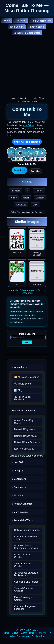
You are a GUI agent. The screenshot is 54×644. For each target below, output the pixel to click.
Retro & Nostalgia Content (23, 599)
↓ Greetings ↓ (19, 487)
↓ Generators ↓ (20, 479)
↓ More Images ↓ (21, 512)
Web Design (17, 27)
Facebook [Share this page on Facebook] (16, 191)
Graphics (21, 21)
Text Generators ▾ (41, 21)
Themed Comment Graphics (24, 589)
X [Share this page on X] (27, 191)
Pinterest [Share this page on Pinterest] (39, 191)
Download (20, 170)
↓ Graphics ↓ (19, 495)
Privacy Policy (44, 633)
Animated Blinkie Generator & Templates (26, 547)
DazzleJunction (31, 630)
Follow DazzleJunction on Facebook (27, 212)
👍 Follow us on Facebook (22, 398)
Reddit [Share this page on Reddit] (26, 198)
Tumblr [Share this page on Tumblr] (13, 198)
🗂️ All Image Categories (27, 377)
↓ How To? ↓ (18, 462)
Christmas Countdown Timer (25, 538)
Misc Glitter (39, 98)
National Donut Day (27, 442)
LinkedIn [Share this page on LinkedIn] (40, 198)
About (15, 633)
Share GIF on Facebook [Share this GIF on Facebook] (27, 142)
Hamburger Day (26, 436)
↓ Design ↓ (17, 471)
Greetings (25, 98)
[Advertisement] (27, 65)
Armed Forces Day (24, 422)
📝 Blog (18, 390)
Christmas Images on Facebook (25, 608)
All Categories (28, 633)
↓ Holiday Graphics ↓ (23, 504)
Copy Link (35, 171)
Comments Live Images (26, 582)
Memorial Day (25, 429)
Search (27, 342)
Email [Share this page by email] (35, 205)
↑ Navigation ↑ (19, 367)
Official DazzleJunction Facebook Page (28, 636)
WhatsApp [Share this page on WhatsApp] (21, 205)
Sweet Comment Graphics (23, 565)
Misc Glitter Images (24, 290)
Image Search (36, 27)
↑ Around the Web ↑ (22, 520)
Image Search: (27, 334)
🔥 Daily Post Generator (27, 33)
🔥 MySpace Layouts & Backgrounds (26, 574)
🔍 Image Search (23, 384)
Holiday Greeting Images (27, 530)
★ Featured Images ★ (24, 411)
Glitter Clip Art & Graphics (22, 556)
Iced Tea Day (24, 449)
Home (7, 21)
